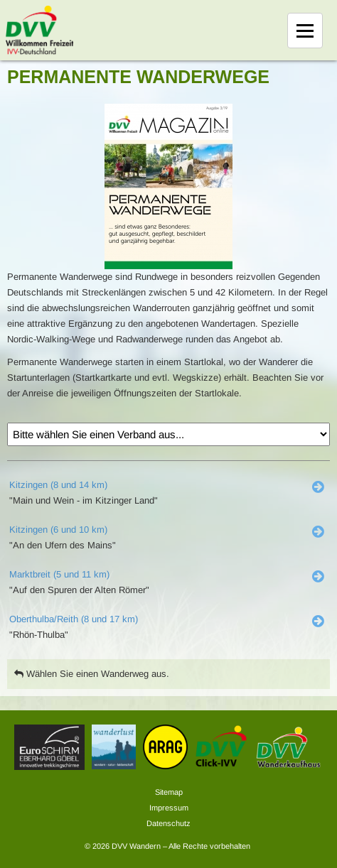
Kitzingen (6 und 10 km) (58, 530)
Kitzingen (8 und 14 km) (58, 485)
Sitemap (169, 792)
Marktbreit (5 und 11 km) (59, 574)
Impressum (169, 808)
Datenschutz (168, 823)
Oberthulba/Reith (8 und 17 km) (74, 619)
